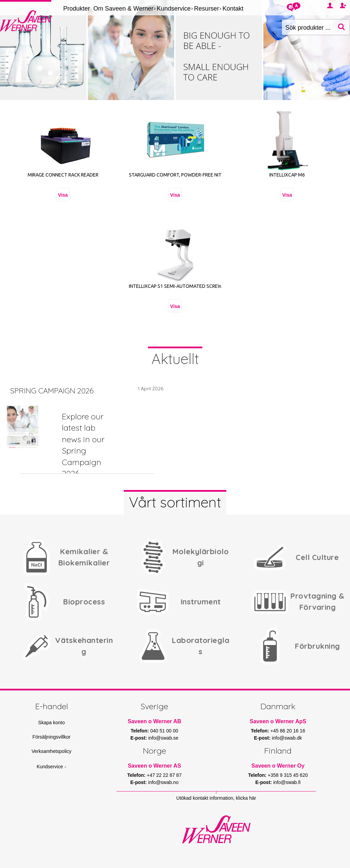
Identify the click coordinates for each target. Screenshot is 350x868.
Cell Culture (317, 557)
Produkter (77, 9)
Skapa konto (52, 723)
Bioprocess (84, 602)
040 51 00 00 (164, 731)
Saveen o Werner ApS (278, 721)
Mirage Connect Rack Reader (63, 175)
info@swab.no (163, 782)
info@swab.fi (287, 782)
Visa (63, 195)
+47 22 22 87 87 (164, 775)
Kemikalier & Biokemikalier (84, 557)
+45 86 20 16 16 (288, 731)
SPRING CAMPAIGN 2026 (52, 391)
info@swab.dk (287, 738)
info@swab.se (163, 738)
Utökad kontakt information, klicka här (216, 798)
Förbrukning (317, 646)
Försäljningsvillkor (51, 737)
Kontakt (233, 9)
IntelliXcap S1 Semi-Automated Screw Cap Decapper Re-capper (205, 286)
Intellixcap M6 (287, 175)
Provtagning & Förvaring (317, 601)
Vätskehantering (84, 646)
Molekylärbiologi (200, 557)
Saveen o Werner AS (154, 766)
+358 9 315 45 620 (288, 775)
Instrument (201, 602)
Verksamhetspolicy (51, 751)
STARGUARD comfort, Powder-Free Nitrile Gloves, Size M (197, 175)
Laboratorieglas (200, 646)
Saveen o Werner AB (155, 721)
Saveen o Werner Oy (278, 766)
